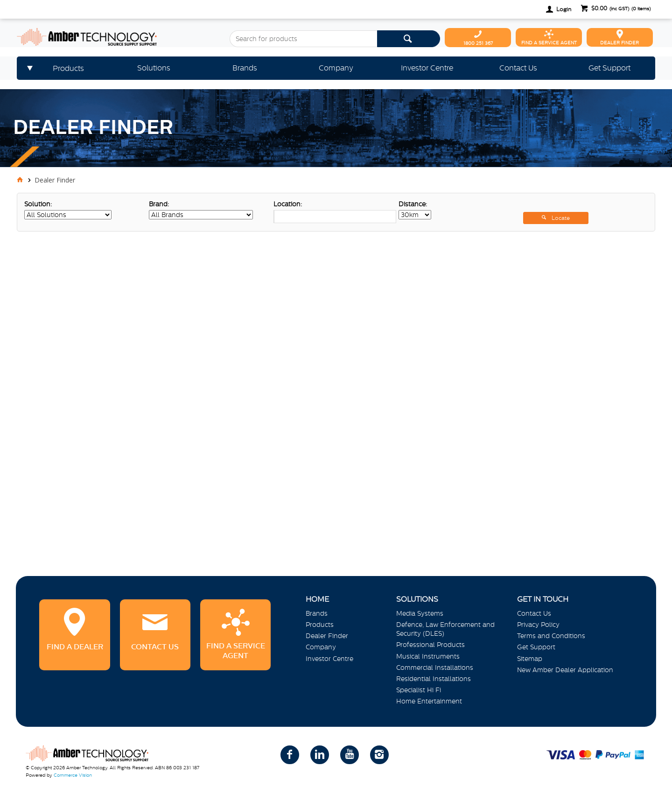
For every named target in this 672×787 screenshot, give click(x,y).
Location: (288, 204)
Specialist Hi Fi (419, 690)
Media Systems (420, 613)
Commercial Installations (435, 668)
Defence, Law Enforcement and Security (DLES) (445, 629)
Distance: (413, 204)
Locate (561, 218)
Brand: (159, 204)
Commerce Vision (73, 775)
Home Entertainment (429, 701)
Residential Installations (434, 679)
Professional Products (430, 645)
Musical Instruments (428, 656)
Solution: (38, 204)
